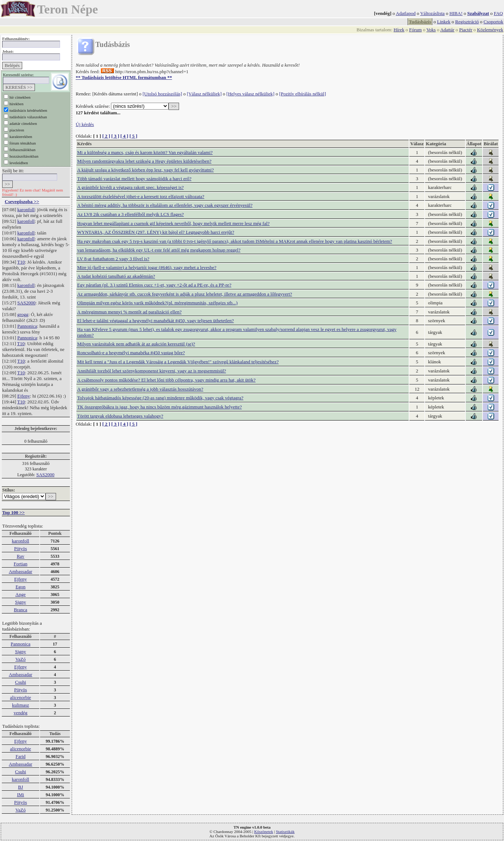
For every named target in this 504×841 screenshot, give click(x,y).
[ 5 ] (134, 136)
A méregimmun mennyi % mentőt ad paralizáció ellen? (129, 312)
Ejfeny (24, 396)
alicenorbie (21, 697)
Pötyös (21, 548)
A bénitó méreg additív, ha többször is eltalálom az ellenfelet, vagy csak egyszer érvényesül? (165, 205)
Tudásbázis (420, 22)
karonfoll (26, 210)
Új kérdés (85, 124)
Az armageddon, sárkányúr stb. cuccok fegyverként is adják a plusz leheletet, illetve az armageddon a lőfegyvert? (185, 294)
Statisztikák (285, 832)
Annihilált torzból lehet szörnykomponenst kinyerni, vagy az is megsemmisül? (152, 371)
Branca (21, 610)
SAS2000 (27, 303)
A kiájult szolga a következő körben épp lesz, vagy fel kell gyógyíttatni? (145, 170)
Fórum (415, 30)
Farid (21, 756)
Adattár (447, 30)
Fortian (21, 564)
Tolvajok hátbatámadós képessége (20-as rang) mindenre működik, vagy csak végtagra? (160, 398)
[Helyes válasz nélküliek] (250, 94)
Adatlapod (406, 13)
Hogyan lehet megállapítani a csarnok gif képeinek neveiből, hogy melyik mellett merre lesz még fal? (173, 223)
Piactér (466, 30)
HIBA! (456, 13)
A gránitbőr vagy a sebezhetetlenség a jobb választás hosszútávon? (140, 389)
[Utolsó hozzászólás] (162, 94)
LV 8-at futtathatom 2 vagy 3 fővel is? (113, 259)
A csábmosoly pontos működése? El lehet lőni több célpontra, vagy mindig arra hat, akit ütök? (166, 380)
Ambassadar (20, 571)
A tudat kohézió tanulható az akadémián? (116, 276)
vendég (21, 713)
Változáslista (432, 13)
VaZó (20, 659)
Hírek (399, 30)
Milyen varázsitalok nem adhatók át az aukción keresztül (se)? (136, 344)
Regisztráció (467, 22)
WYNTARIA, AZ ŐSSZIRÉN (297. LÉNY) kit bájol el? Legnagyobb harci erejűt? (156, 232)
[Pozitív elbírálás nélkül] (303, 94)
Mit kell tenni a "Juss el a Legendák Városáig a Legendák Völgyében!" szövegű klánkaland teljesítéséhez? (178, 362)
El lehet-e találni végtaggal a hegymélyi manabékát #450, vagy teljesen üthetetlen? (156, 321)
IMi (21, 795)
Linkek (444, 22)
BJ (21, 787)
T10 (21, 262)
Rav (21, 556)
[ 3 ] (115, 136)
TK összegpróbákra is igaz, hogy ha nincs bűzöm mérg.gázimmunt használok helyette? (159, 407)
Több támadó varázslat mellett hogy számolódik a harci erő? (134, 179)
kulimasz (21, 705)
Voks (431, 30)
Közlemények (490, 30)
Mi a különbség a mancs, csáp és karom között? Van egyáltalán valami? (145, 152)
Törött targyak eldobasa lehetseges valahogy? (120, 416)
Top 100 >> (13, 512)
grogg (23, 314)
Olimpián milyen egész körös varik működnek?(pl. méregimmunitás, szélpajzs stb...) (157, 303)
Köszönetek (264, 832)
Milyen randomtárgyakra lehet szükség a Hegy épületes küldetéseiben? (144, 161)
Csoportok (493, 22)
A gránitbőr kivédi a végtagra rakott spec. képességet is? (130, 187)
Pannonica (27, 326)
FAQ (498, 13)
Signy (20, 602)
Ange (20, 594)
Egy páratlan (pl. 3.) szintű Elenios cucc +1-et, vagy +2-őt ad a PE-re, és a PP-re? (154, 285)
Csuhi (20, 682)
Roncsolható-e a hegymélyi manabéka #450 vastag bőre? (131, 353)
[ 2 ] (106, 136)
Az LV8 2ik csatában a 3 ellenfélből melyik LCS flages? (130, 214)
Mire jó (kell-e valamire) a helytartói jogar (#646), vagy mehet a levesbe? (147, 267)
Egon (21, 587)
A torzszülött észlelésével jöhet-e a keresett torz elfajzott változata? (141, 196)
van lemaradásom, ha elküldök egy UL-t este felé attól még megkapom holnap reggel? (159, 250)
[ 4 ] (124, 136)
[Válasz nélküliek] (204, 94)
